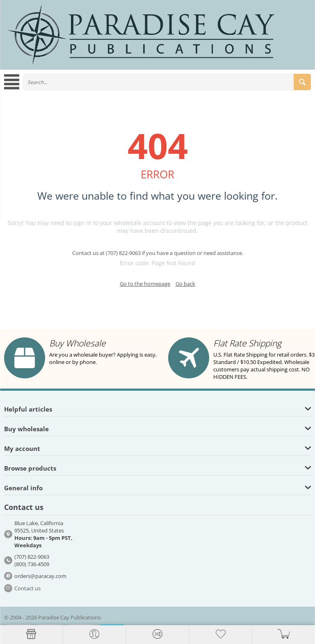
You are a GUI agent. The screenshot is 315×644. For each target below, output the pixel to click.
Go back (185, 284)
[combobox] (167, 82)
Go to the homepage (145, 284)
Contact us (27, 588)
